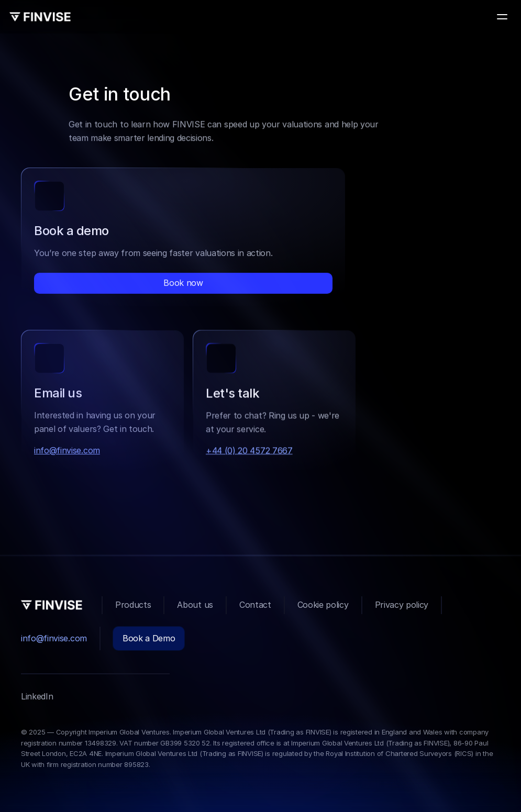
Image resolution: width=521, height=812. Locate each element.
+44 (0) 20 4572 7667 (249, 452)
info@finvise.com (67, 451)
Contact (255, 605)
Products (133, 605)
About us (195, 605)
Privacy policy (402, 605)
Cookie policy (323, 605)
